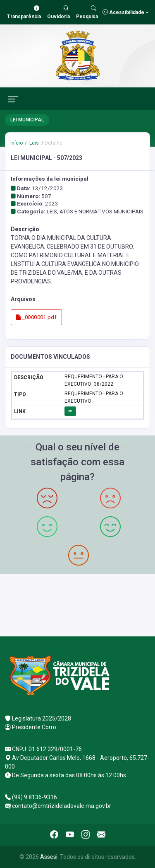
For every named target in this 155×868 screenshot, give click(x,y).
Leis (33, 143)
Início (17, 143)
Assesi (49, 857)
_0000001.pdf (36, 317)
